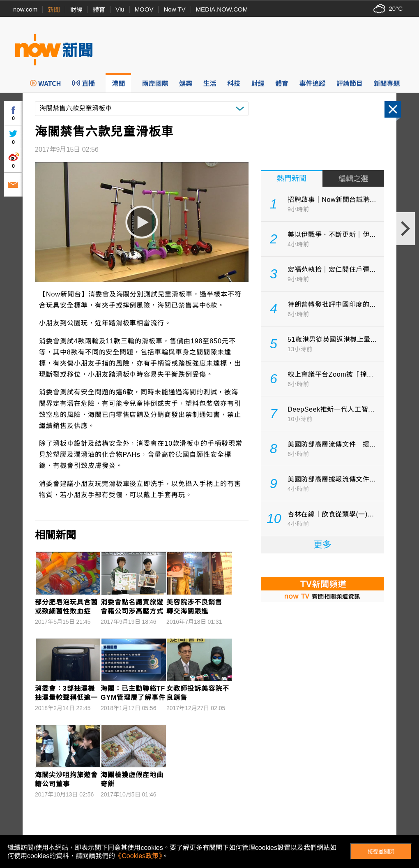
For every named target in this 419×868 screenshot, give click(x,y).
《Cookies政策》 (138, 856)
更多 (322, 545)
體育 (99, 10)
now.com (25, 9)
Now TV (174, 9)
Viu (120, 9)
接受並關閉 (381, 852)
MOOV (144, 9)
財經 (76, 10)
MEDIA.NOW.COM (222, 9)
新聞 (54, 10)
